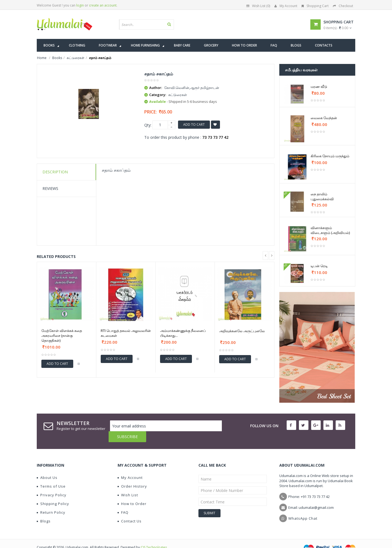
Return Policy (51, 501)
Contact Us (130, 510)
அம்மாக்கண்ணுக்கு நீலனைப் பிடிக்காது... (183, 333)
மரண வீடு (319, 87)
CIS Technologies (154, 536)
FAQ (123, 501)
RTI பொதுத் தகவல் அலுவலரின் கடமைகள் (126, 333)
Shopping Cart (315, 6)
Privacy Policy (52, 484)
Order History (132, 475)
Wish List (128, 484)
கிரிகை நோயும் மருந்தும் (330, 156)
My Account (286, 6)
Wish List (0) (258, 6)
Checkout (343, 6)
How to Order (132, 493)
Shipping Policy (53, 493)
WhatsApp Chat (303, 507)
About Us (47, 467)
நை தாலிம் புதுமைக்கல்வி (322, 196)
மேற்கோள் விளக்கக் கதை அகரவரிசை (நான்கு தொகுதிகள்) (62, 335)
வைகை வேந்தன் (324, 118)
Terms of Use (51, 475)
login (80, 5)
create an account (103, 5)
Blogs (44, 510)
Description (55, 172)
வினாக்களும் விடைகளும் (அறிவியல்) (330, 230)
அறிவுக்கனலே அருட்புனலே (242, 331)
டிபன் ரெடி (319, 266)
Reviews (50, 188)
